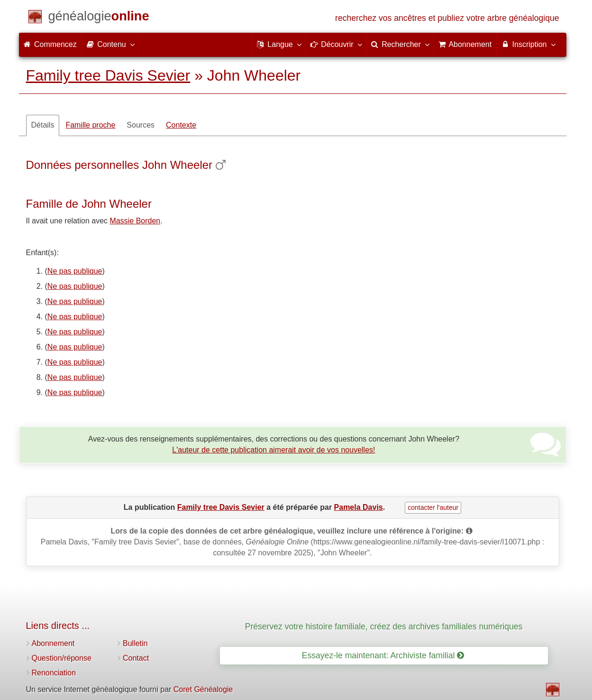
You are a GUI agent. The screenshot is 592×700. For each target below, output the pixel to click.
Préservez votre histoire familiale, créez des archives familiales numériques (384, 626)
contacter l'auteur (433, 507)
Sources (141, 125)
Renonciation (54, 673)
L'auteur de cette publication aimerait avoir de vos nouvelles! (273, 450)
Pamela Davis (359, 507)
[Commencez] (99, 18)
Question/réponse (62, 658)
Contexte (181, 125)
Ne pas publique (75, 271)
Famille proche (90, 125)
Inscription (528, 44)
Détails (43, 125)
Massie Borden (135, 221)
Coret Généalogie (203, 689)
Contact (136, 658)
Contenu (110, 44)
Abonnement (53, 643)
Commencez (50, 44)
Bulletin (135, 643)
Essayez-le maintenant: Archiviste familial (383, 655)
